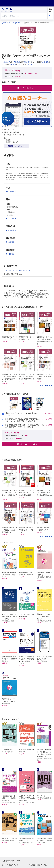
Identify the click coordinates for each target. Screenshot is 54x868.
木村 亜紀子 (18, 23)
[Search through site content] (24, 16)
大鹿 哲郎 (17, 62)
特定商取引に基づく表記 (38, 865)
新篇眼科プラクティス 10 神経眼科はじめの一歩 (24, 414)
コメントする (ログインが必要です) (16, 270)
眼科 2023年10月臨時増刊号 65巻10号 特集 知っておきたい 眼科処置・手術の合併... (24, 420)
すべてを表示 (45, 385)
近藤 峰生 (45, 62)
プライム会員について (10, 865)
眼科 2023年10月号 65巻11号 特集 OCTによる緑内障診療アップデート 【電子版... (24, 426)
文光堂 (30, 64)
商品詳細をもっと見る (15, 146)
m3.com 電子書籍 (6, 23)
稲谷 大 (14, 64)
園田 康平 (27, 62)
